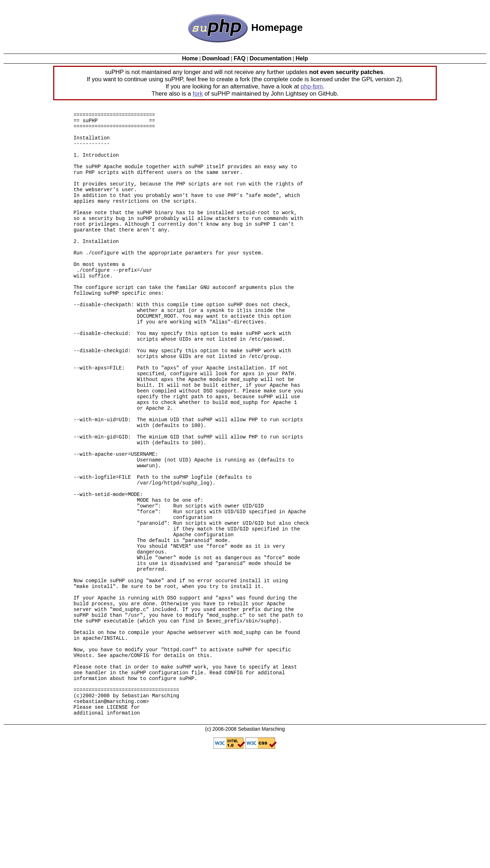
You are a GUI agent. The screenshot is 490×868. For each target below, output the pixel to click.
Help (302, 58)
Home (190, 58)
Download (216, 58)
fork (198, 94)
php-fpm (312, 86)
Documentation (270, 58)
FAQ (240, 58)
